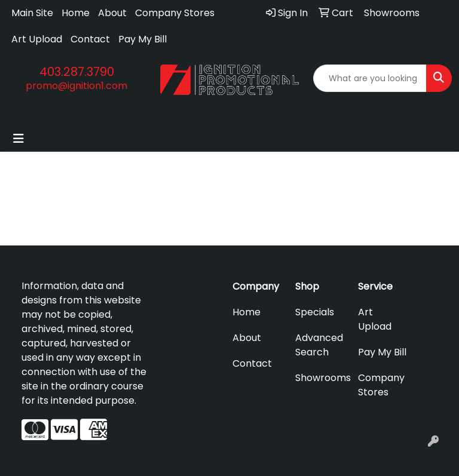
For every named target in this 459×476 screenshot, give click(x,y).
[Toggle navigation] (19, 139)
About (112, 13)
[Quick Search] (370, 78)
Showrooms (319, 378)
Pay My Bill (143, 39)
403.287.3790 (77, 72)
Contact (90, 39)
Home (76, 13)
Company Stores (175, 13)
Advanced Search (319, 345)
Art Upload (37, 39)
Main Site (32, 13)
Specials (315, 312)
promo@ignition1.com (76, 86)
